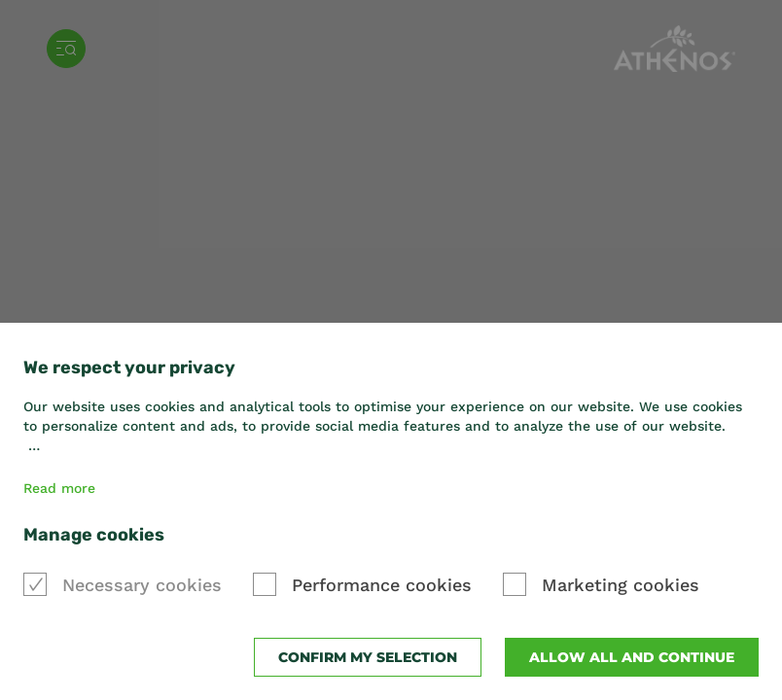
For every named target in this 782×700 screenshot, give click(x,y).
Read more (59, 488)
